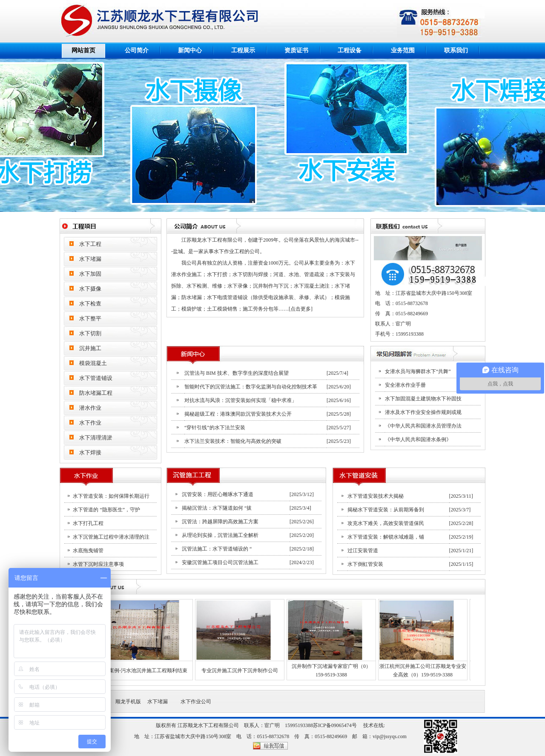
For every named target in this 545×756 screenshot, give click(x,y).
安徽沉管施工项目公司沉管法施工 (220, 562)
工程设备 (350, 50)
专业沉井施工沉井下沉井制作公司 (234, 670)
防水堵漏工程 (96, 393)
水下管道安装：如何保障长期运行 (111, 496)
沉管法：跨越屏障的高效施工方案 (220, 522)
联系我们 (456, 50)
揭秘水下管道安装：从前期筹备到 (386, 510)
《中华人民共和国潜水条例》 (418, 439)
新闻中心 (190, 50)
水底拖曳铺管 (88, 551)
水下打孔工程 (88, 523)
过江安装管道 (363, 551)
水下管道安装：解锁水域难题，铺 (386, 537)
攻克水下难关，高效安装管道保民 (386, 523)
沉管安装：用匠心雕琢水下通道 (218, 494)
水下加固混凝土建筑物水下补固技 (423, 399)
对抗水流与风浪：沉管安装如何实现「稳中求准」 (241, 400)
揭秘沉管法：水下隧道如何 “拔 (217, 508)
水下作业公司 (194, 702)
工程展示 (243, 50)
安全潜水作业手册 (405, 385)
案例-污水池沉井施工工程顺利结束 (142, 670)
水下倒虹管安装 (365, 564)
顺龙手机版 (128, 702)
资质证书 (296, 50)
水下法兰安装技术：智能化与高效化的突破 (233, 441)
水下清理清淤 (96, 438)
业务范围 (403, 50)
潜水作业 (90, 408)
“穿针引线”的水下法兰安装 (215, 428)
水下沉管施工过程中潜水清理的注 (111, 537)
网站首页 (83, 50)
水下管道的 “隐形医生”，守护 (106, 510)
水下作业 (90, 423)
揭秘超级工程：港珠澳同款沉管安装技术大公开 (238, 414)
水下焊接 (90, 452)
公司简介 (137, 50)
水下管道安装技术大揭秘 (376, 496)
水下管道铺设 (96, 378)
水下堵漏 (154, 702)
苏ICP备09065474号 (335, 725)
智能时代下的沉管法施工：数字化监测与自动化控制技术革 (251, 387)
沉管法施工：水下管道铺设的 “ (217, 549)
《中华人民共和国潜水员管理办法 (423, 426)
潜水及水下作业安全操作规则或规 (423, 412)
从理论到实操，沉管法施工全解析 (220, 535)
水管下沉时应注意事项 (98, 564)
